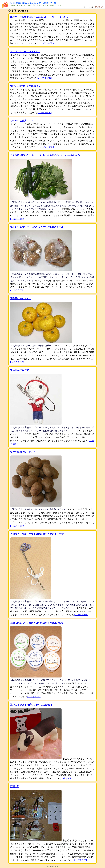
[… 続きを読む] (47, 43)
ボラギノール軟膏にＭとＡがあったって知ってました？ (39, 17)
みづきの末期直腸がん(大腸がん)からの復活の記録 (33, 3)
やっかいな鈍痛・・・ (22, 121)
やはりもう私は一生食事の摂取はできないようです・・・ (40, 534)
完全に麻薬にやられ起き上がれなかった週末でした (37, 623)
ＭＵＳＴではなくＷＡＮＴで (25, 51)
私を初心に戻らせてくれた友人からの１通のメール (37, 227)
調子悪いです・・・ (21, 298)
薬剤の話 (15, 786)
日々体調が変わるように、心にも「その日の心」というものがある (45, 155)
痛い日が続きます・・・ (23, 370)
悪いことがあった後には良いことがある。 (32, 705)
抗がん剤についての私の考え (25, 86)
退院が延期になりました (23, 452)
